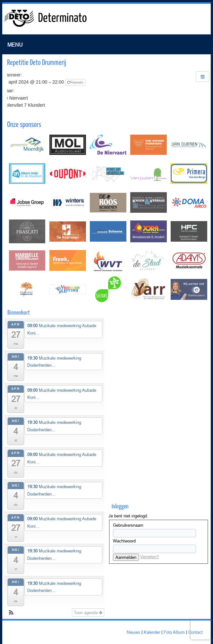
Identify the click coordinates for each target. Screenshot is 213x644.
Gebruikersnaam (128, 525)
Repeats (76, 82)
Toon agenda (88, 613)
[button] (11, 613)
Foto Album (174, 632)
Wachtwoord (124, 541)
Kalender (152, 632)
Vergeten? (149, 557)
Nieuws (133, 632)
